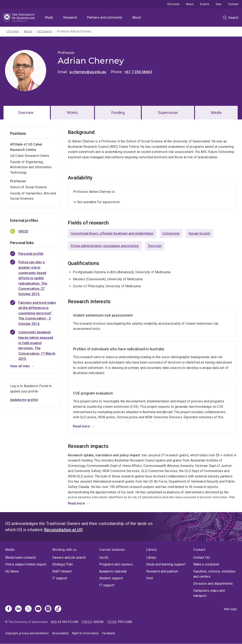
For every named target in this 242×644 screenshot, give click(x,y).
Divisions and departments (213, 584)
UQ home (173, 4)
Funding (118, 113)
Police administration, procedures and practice (105, 246)
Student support (111, 578)
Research (70, 17)
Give (219, 4)
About (137, 17)
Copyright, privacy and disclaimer (27, 633)
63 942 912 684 (68, 622)
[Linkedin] (18, 609)
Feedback (109, 633)
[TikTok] (58, 609)
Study (49, 17)
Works (72, 113)
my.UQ (104, 558)
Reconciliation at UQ (63, 530)
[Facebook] (8, 609)
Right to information (85, 633)
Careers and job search (69, 558)
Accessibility (60, 633)
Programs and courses (116, 564)
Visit (150, 578)
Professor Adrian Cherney (74, 31)
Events (205, 4)
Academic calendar (113, 571)
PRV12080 (125, 622)
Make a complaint (206, 564)
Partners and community (105, 17)
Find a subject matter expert (26, 564)
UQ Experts (45, 31)
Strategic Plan (63, 564)
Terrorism (155, 246)
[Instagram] (48, 609)
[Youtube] (38, 609)
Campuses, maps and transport (209, 593)
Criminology (171, 233)
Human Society (199, 233)
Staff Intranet (62, 571)
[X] (28, 609)
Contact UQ (202, 558)
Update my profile (24, 400)
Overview (26, 113)
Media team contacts (21, 558)
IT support (60, 578)
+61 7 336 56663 (138, 72)
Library (151, 558)
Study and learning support (166, 564)
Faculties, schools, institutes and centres (214, 574)
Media (216, 113)
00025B (99, 622)
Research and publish (162, 571)
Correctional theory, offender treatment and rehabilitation (112, 233)
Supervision (168, 113)
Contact (233, 4)
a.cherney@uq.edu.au (88, 72)
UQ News (12, 571)
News (190, 4)
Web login (230, 609)
